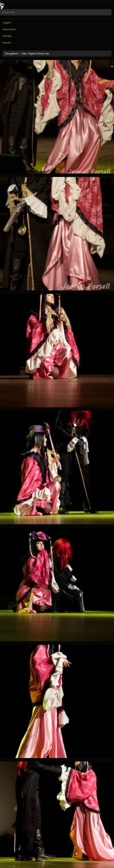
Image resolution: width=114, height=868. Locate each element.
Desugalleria (11, 54)
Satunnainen (9, 29)
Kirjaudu (7, 43)
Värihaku (7, 36)
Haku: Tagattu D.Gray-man (35, 54)
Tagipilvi (7, 23)
